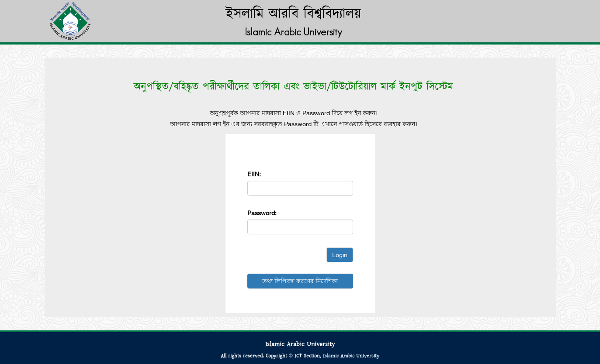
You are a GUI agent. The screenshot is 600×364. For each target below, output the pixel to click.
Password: (262, 213)
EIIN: (254, 174)
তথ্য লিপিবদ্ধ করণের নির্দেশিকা (300, 281)
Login (340, 255)
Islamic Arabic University (351, 356)
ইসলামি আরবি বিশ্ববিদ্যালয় (293, 14)
